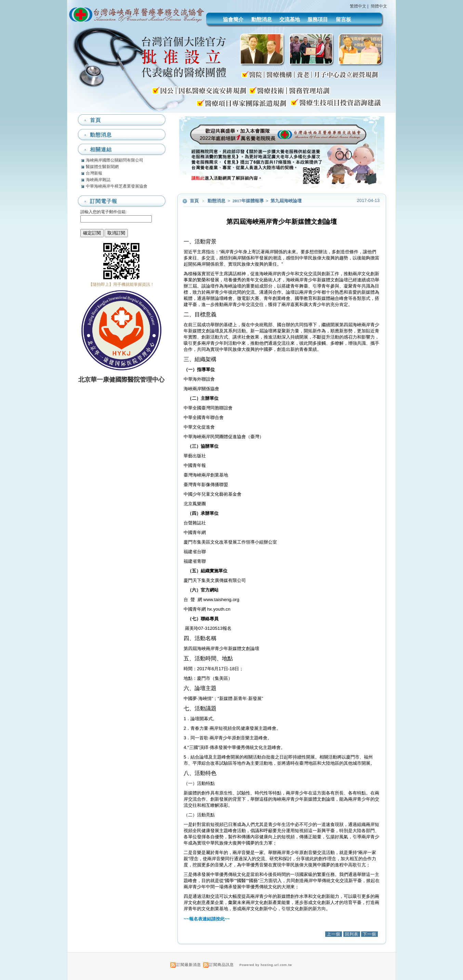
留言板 (343, 19)
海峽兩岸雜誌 (98, 180)
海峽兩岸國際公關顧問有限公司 (115, 160)
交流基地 (290, 19)
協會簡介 (233, 19)
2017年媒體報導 (249, 201)
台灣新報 (94, 173)
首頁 (194, 201)
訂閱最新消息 (189, 965)
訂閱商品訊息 (222, 965)
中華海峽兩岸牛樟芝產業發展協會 (117, 186)
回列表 (352, 934)
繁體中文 (358, 6)
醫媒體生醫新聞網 (102, 167)
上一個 (334, 934)
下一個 (369, 934)
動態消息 (262, 19)
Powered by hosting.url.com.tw (266, 965)
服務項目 (318, 19)
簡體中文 (379, 6)
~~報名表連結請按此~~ (207, 919)
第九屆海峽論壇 (286, 201)
